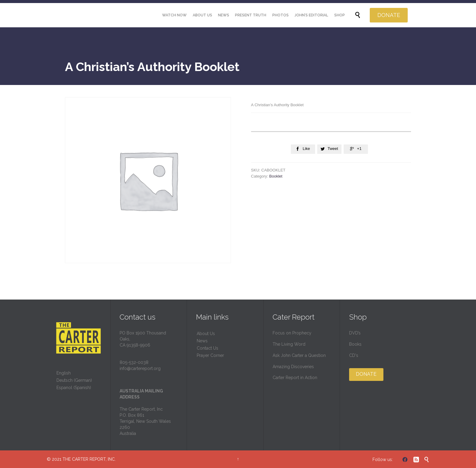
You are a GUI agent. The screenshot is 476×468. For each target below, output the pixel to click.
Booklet (276, 176)
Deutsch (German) (74, 380)
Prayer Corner (210, 355)
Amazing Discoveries (293, 367)
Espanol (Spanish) (74, 388)
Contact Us (207, 348)
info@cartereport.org (140, 368)
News (202, 341)
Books (355, 344)
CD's (354, 355)
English (64, 373)
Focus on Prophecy (292, 333)
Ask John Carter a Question (299, 355)
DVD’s (355, 333)
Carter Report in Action (295, 378)
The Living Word (289, 344)
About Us (206, 334)
